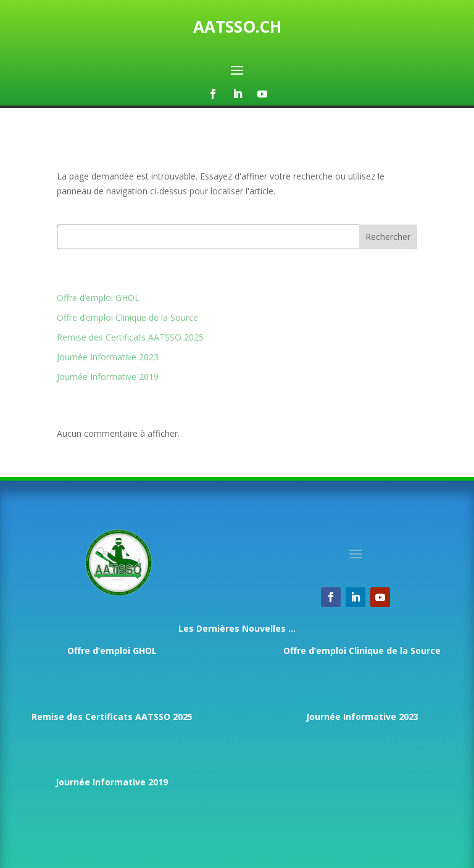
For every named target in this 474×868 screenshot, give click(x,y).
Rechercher (388, 237)
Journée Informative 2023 (108, 357)
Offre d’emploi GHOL (98, 298)
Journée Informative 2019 (108, 377)
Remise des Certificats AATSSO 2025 (130, 337)
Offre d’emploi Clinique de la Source (127, 317)
